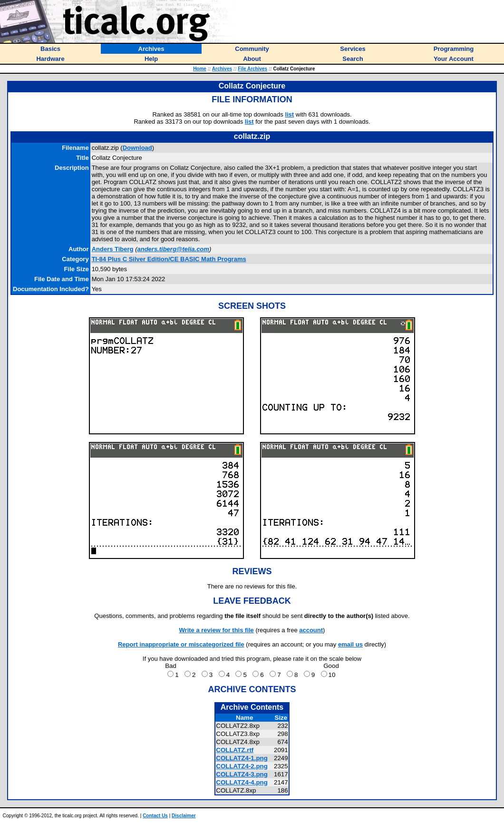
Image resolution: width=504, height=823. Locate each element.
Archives (222, 69)
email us (350, 644)
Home (200, 69)
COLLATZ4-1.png (242, 758)
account (311, 630)
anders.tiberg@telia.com (173, 249)
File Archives (252, 69)
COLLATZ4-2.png (242, 766)
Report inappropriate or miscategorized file (181, 644)
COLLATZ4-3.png (242, 774)
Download (137, 148)
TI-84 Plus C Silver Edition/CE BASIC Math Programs (169, 259)
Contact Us (155, 816)
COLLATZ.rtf (235, 750)
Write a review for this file (217, 630)
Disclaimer (184, 816)
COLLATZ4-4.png (242, 782)
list (289, 114)
